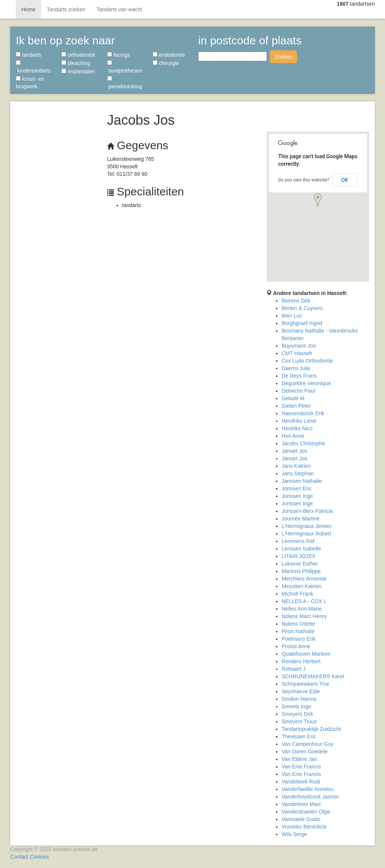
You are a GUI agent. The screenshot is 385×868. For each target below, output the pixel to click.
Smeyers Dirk (297, 714)
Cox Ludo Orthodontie (307, 361)
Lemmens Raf (298, 541)
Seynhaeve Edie (301, 691)
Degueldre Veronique (306, 383)
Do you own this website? (304, 180)
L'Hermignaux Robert (306, 534)
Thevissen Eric (299, 736)
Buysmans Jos (299, 346)
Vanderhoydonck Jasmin (310, 797)
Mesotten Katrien (302, 586)
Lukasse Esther (300, 564)
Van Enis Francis (301, 767)
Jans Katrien (296, 466)
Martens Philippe (301, 571)
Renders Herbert (301, 661)
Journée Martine (301, 519)
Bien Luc (292, 316)
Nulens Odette (299, 624)
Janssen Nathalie (302, 481)
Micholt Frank (297, 594)
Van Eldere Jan (299, 759)
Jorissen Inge (297, 496)
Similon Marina (299, 699)
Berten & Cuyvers (302, 308)
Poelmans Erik (299, 639)
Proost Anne (296, 646)
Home (28, 9)
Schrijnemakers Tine (305, 684)
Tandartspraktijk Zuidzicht (311, 729)
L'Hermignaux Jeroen (307, 526)
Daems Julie (296, 368)
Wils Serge (294, 834)
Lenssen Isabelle (301, 549)
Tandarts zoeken (66, 9)
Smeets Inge (296, 706)
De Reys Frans (299, 376)
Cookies (39, 857)
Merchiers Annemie (304, 579)
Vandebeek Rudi (301, 782)
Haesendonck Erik (303, 413)
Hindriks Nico (297, 428)
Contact (19, 857)
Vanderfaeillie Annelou (308, 789)
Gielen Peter (296, 406)
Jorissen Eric (297, 488)
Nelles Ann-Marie (302, 609)
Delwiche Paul (298, 391)
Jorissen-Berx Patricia (307, 511)
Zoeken (284, 57)
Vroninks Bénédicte (304, 827)
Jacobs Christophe (303, 443)
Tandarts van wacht (119, 9)
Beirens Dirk (296, 301)
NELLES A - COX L (304, 601)
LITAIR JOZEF (299, 556)
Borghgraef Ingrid (302, 323)
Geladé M (293, 398)
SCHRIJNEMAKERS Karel (313, 676)
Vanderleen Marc (302, 804)
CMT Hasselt (297, 353)
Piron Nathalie (298, 631)
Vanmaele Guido (301, 819)
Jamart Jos (294, 451)
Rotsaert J (294, 669)
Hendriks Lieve (299, 421)
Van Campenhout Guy (308, 744)
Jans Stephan (298, 473)
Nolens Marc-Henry (304, 616)
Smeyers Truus (299, 721)
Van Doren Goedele (305, 752)
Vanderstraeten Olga (306, 812)
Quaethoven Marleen (306, 654)
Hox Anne (293, 436)
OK (345, 180)
